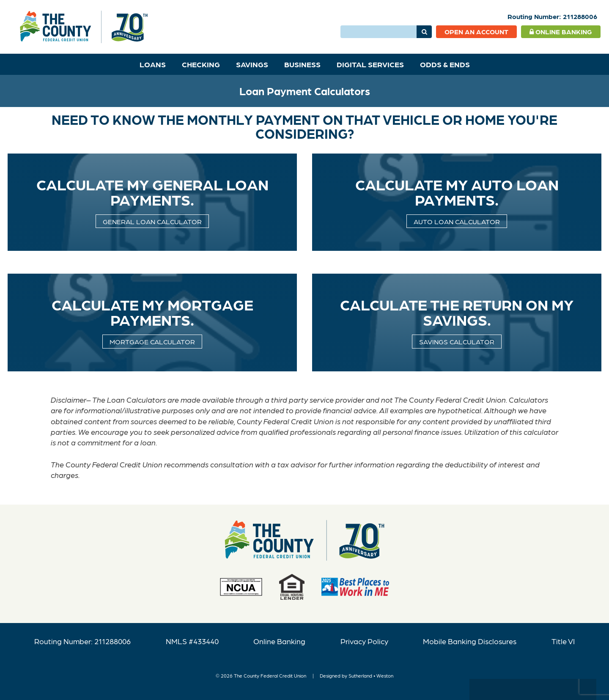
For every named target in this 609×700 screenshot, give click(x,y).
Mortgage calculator (152, 341)
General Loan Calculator (152, 221)
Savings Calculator (457, 341)
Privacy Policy (364, 641)
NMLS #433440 (192, 641)
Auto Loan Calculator (457, 221)
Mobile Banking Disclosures (470, 641)
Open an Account (476, 32)
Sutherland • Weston (371, 675)
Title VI (563, 641)
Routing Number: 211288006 (82, 641)
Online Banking (561, 32)
